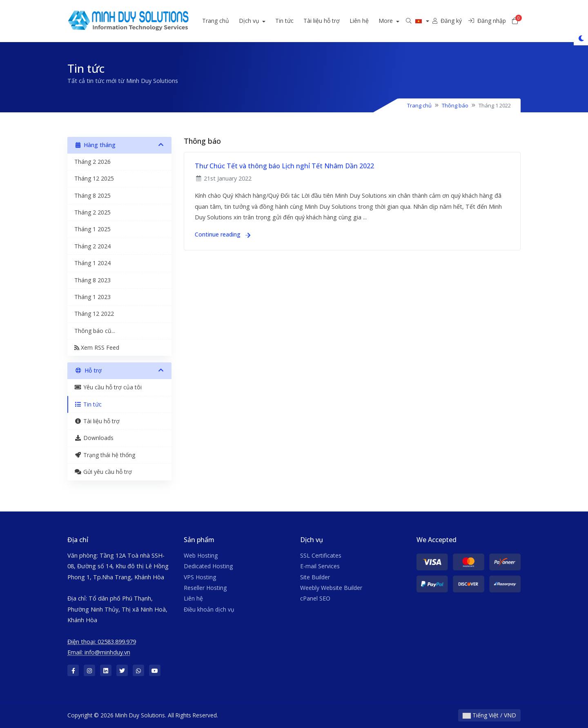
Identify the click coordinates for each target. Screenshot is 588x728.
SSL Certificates (321, 555)
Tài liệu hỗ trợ (332, 21)
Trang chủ (226, 21)
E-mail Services (320, 566)
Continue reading (223, 234)
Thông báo (455, 105)
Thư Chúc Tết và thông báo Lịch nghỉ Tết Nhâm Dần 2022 (284, 166)
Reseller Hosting (205, 588)
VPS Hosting (200, 577)
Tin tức (295, 21)
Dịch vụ (260, 21)
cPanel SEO (315, 598)
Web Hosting (201, 555)
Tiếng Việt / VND (489, 715)
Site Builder (315, 577)
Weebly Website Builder (331, 588)
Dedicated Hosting (208, 566)
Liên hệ (370, 21)
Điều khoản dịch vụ (209, 609)
